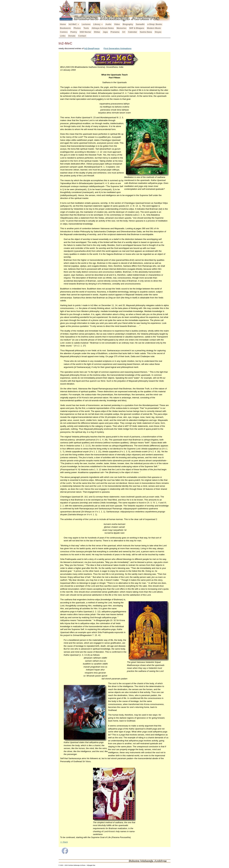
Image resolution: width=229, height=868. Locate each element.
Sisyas (158, 32)
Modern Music (154, 28)
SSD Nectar (85, 32)
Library (98, 24)
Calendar (132, 32)
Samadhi (140, 24)
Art (124, 32)
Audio (108, 24)
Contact (82, 36)
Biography (128, 24)
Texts (86, 28)
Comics (64, 32)
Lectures (86, 24)
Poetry (74, 32)
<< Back (64, 842)
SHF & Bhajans (137, 28)
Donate (72, 36)
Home (63, 24)
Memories (122, 28)
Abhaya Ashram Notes (103, 28)
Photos (77, 28)
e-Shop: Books (155, 24)
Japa (105, 32)
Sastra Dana (146, 32)
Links (63, 36)
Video (117, 24)
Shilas (97, 32)
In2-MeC (74, 24)
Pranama (115, 32)
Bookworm (65, 28)
